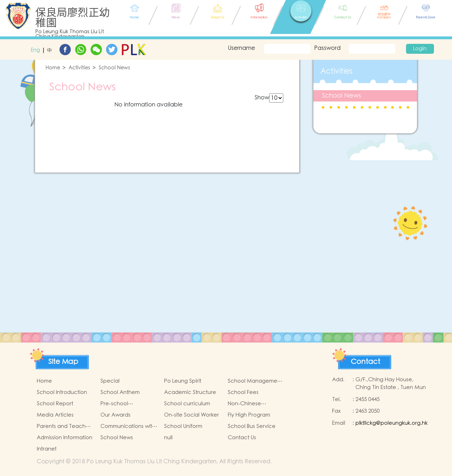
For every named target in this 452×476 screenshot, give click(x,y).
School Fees (243, 392)
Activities (79, 68)
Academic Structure (190, 392)
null (168, 438)
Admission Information (65, 438)
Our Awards (115, 415)
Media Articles (55, 415)
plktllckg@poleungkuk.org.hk (392, 423)
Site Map (63, 362)
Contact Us (242, 438)
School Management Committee (255, 381)
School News (114, 68)
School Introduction (62, 392)
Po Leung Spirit (183, 381)
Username (241, 48)
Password (327, 48)
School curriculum (187, 404)
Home (53, 68)
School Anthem (120, 392)
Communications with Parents (128, 426)
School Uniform (183, 426)
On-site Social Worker (192, 415)
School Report (55, 404)
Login (420, 49)
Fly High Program (249, 415)
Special (110, 381)
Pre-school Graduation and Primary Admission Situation (123, 404)
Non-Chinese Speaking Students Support (251, 404)
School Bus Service (252, 426)
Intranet (47, 449)
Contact (366, 362)
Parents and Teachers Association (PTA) (65, 426)
